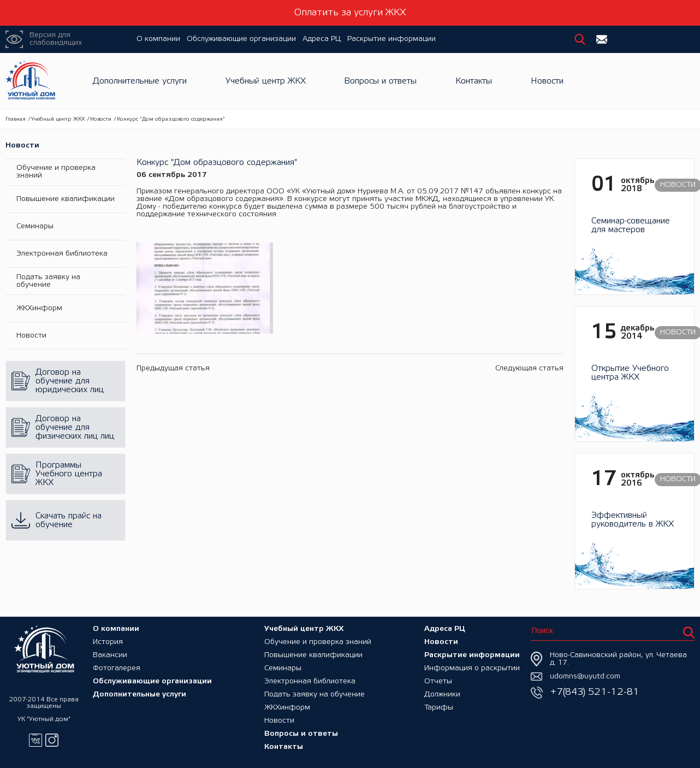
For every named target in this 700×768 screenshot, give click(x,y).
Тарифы (439, 708)
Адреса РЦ (322, 39)
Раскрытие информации (391, 39)
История (108, 642)
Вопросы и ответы (380, 81)
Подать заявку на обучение (48, 281)
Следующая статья (529, 368)
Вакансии (110, 655)
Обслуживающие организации (241, 39)
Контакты (474, 81)
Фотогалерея (117, 668)
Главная (16, 119)
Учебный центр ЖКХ (266, 81)
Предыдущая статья (173, 368)
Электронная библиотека (62, 254)
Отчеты (438, 681)
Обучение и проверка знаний (56, 172)
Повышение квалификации (66, 199)
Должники (442, 695)
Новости (547, 81)
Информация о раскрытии (472, 668)
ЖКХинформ (39, 308)
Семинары (35, 226)
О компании (158, 39)
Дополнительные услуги (140, 81)
